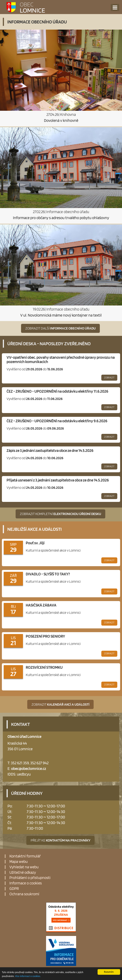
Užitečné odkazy (23, 873)
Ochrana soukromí (24, 894)
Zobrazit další (61, 328)
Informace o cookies (26, 883)
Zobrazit (109, 378)
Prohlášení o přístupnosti (30, 878)
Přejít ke (61, 840)
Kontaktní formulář (25, 856)
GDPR (14, 889)
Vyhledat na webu (24, 867)
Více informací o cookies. (28, 977)
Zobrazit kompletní (61, 514)
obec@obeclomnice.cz (29, 769)
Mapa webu (19, 862)
